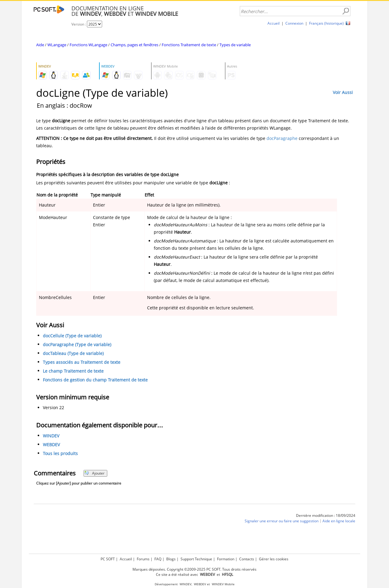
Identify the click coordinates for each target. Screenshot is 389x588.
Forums (143, 559)
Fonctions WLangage (88, 45)
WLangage (57, 45)
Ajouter (94, 473)
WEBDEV (51, 445)
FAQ (158, 559)
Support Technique (196, 559)
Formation (226, 559)
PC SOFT (108, 559)
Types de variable (235, 45)
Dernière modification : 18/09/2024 (326, 515)
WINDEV (51, 436)
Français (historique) (326, 23)
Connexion (294, 23)
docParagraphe (282, 138)
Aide (40, 45)
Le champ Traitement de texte (73, 371)
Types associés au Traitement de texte (82, 362)
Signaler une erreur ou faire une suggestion (282, 521)
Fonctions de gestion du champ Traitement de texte (95, 380)
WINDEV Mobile (223, 584)
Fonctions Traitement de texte (189, 45)
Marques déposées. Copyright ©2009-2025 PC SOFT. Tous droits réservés (194, 569)
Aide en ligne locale (339, 521)
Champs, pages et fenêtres (134, 45)
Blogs (171, 559)
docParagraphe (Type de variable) (77, 344)
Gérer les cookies (274, 559)
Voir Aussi (343, 92)
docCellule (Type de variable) (72, 336)
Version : (79, 24)
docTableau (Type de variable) (73, 353)
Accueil (274, 23)
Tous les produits (60, 453)
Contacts (247, 559)
